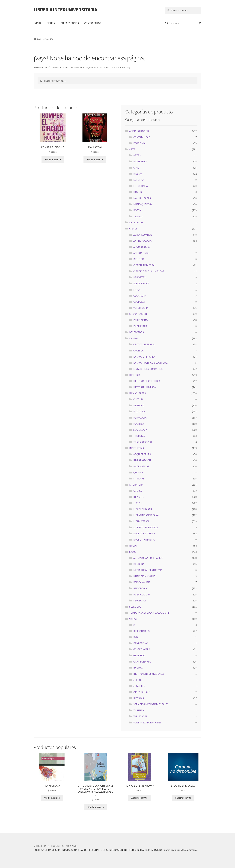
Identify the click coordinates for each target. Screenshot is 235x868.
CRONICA (138, 351)
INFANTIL (139, 497)
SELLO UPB (135, 607)
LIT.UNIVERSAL (141, 521)
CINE (136, 168)
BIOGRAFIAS (140, 161)
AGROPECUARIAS (143, 235)
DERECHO (139, 405)
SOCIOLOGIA (140, 430)
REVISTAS (139, 698)
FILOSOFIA (139, 411)
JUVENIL (138, 503)
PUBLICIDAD (140, 326)
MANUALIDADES (142, 198)
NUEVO (133, 546)
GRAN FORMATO (142, 662)
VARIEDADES (140, 716)
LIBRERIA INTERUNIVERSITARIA (65, 10)
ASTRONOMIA (141, 253)
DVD (136, 637)
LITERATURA (136, 485)
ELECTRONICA (141, 283)
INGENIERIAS (137, 448)
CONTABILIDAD (142, 137)
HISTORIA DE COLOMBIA (147, 381)
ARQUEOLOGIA (141, 247)
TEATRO (138, 216)
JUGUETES (139, 686)
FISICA (137, 290)
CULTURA (138, 399)
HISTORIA (135, 375)
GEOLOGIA (139, 302)
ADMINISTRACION (139, 131)
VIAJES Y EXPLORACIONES (147, 722)
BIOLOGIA (139, 259)
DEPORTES (139, 277)
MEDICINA (139, 564)
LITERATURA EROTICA (146, 527)
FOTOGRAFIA (141, 186)
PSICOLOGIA (140, 588)
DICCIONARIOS (141, 631)
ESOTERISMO (141, 643)
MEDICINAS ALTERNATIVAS (148, 570)
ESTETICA (139, 180)
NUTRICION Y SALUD (144, 576)
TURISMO (139, 710)
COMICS (138, 491)
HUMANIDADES (137, 393)
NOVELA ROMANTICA (145, 540)
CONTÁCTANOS (93, 23)
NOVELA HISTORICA (144, 533)
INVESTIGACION (142, 460)
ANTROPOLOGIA (142, 241)
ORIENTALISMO (142, 692)
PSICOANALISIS (142, 582)
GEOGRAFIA (140, 296)
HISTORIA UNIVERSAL (145, 387)
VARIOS (133, 619)
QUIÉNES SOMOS (70, 23)
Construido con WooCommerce (181, 850)
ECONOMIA (139, 143)
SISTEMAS (139, 479)
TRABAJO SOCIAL (143, 442)
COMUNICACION (138, 314)
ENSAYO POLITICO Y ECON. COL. (150, 363)
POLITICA (139, 424)
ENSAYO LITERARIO (144, 357)
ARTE (132, 149)
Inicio (40, 39)
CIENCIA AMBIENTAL (145, 265)
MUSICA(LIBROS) (143, 204)
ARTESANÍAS (136, 222)
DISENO (138, 174)
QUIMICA (138, 473)
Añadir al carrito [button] (53, 160)
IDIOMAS (138, 668)
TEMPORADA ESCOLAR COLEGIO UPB (149, 613)
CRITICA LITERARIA (144, 344)
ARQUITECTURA (142, 454)
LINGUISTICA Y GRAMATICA (148, 369)
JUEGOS (138, 680)
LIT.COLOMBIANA (143, 509)
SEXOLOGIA (140, 600)
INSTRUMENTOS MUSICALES (149, 674)
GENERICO (139, 655)
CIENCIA (134, 229)
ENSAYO (134, 338)
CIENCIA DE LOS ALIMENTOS (149, 271)
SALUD (133, 552)
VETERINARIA (141, 308)
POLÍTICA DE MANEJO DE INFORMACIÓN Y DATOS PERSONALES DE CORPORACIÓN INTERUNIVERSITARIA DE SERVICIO (98, 850)
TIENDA (51, 23)
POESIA (137, 210)
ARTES (137, 155)
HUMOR (138, 192)
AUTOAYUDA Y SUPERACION (148, 558)
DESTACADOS (137, 332)
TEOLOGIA (139, 436)
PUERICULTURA (142, 595)
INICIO (37, 23)
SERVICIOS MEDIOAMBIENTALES (151, 704)
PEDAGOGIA (140, 418)
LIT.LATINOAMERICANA (146, 515)
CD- (135, 625)
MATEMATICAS (141, 466)
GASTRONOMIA (142, 649)
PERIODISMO (141, 320)
